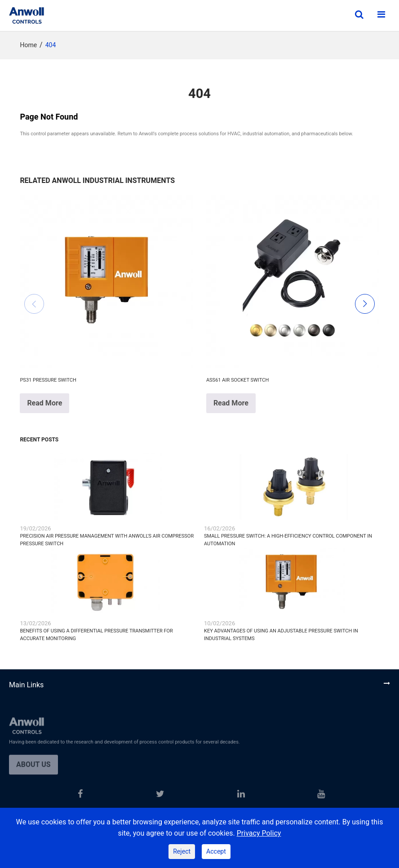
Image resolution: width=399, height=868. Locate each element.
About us (33, 770)
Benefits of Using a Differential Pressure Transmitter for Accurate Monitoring (96, 635)
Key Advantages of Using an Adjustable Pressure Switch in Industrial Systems (281, 635)
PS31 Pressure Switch (48, 380)
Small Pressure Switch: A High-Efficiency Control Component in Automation (288, 540)
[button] (34, 304)
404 (51, 45)
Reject (182, 852)
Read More (44, 403)
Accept (216, 852)
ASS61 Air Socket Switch (237, 380)
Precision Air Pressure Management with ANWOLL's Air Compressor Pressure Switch (107, 540)
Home (28, 45)
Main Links (26, 685)
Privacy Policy (259, 833)
